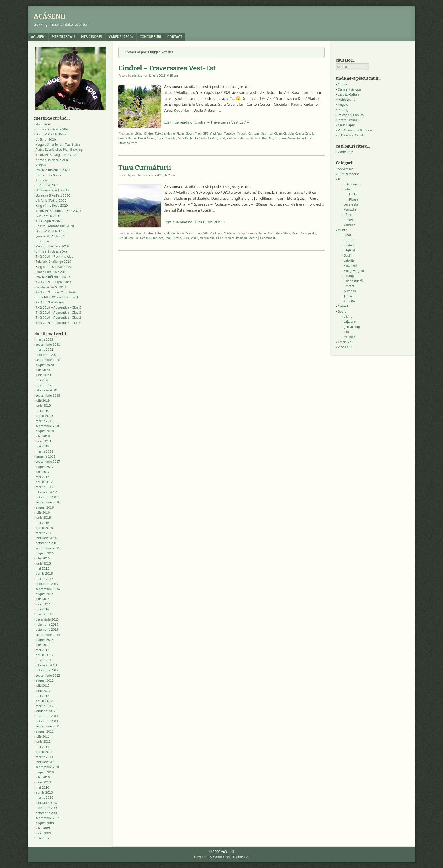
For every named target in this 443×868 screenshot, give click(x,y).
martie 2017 (44, 487)
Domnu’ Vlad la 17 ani (51, 231)
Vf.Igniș (41, 165)
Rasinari (242, 238)
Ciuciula (289, 133)
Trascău (349, 301)
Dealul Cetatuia (129, 238)
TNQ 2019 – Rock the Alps (54, 256)
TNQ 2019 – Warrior (50, 302)
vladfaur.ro (43, 124)
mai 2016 (43, 523)
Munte (171, 133)
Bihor (347, 235)
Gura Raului (185, 138)
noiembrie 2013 (47, 624)
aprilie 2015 (44, 573)
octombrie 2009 (47, 813)
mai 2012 (42, 696)
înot (346, 332)
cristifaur (138, 76)
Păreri (348, 215)
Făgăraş (350, 250)
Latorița (349, 260)
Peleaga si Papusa (351, 115)
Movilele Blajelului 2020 (53, 170)
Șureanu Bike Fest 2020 (53, 195)
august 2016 (45, 507)
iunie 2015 (43, 563)
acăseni (38, 37)
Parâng (343, 110)
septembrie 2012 (48, 675)
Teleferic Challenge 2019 (53, 261)
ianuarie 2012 (45, 711)
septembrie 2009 (48, 818)
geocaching (352, 327)
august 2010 (45, 772)
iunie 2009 (43, 833)
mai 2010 (43, 787)
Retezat (349, 286)
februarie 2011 (46, 762)
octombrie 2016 (47, 497)
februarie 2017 (46, 492)
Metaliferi (350, 265)
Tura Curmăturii (145, 168)
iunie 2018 (43, 441)
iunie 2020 (43, 375)
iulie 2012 (43, 685)
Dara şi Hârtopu (349, 89)
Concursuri (150, 37)
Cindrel (149, 133)
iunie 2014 (43, 604)
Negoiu (343, 105)
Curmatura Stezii (279, 233)
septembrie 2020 (48, 360)
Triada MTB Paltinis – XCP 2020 (58, 211)
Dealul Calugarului (304, 233)
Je (164, 133)
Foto (158, 133)
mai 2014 (42, 609)
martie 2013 (44, 660)
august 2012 (45, 680)
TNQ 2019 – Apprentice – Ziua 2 (58, 312)
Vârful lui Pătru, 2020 (51, 200)
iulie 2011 (43, 736)
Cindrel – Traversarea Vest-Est (167, 68)
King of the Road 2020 (52, 205)
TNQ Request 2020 (49, 221)
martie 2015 (44, 579)
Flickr (353, 194)
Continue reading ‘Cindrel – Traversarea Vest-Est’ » (206, 122)
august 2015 (45, 553)
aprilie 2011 (44, 752)
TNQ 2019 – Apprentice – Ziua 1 (58, 317)
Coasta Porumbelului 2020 (55, 226)
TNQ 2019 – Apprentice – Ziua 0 (58, 323)
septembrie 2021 (48, 344)
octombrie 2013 (47, 629)
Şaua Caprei (347, 125)
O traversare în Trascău (52, 190)
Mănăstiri (350, 209)
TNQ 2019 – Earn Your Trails (56, 292)
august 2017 (45, 467)
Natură (343, 306)
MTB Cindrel (92, 37)
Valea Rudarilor (299, 138)
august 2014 (45, 594)
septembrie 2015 (48, 548)
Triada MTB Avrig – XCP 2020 (57, 155)
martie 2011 (44, 757)
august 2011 (45, 731)
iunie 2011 (43, 741)
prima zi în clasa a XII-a (52, 129)
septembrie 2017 (48, 461)
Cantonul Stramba (260, 133)
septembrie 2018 (48, 426)
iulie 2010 (43, 777)
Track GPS (202, 133)
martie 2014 (44, 614)
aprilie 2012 (44, 701)
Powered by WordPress (212, 857)
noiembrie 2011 (47, 716)
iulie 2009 (43, 828)
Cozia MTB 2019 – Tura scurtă (57, 297)
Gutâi (347, 255)
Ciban (278, 133)
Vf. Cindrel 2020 (47, 185)
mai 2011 (42, 747)
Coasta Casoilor (306, 133)
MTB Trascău (63, 37)
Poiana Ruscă (353, 281)
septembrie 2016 (48, 502)
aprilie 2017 (44, 482)
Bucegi (348, 240)
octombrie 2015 (47, 543)
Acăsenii (50, 16)
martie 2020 (44, 385)
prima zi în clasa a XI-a (52, 160)
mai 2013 (42, 650)
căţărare (350, 321)
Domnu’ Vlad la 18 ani (52, 134)
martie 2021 (44, 349)
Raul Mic (268, 138)
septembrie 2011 (48, 726)
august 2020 (45, 365)
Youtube (229, 133)
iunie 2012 (43, 691)
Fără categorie (348, 174)
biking (139, 133)
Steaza (253, 238)
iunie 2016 (43, 517)
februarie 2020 (46, 390)
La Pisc (213, 138)
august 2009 (45, 823)
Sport (190, 133)
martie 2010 (44, 797)
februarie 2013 (46, 665)
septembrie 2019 (48, 395)
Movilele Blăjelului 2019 (53, 277)
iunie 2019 (43, 405)
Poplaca (256, 138)
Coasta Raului (127, 138)
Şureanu (350, 291)
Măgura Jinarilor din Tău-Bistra (58, 144)
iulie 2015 (43, 558)
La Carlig (201, 138)
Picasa (180, 133)
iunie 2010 (43, 782)
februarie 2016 (46, 538)
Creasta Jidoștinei (48, 175)
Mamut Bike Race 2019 (52, 246)
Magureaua (207, 238)
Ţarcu (348, 296)
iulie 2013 (43, 645)
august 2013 (45, 640)
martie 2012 (44, 706)
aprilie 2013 (44, 655)
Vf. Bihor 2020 (46, 139)
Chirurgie (42, 241)
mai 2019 (42, 411)
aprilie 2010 (44, 792)
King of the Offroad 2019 (53, 267)
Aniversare (346, 169)
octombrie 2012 (47, 670)
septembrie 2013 (48, 635)
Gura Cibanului (166, 138)
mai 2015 (42, 568)
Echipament (352, 184)
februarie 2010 (46, 803)
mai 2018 (43, 446)
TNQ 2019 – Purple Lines (53, 282)
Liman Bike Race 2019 (52, 272)
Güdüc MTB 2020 (48, 216)
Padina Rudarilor (238, 138)
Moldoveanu (347, 99)
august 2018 (45, 431)
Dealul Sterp (173, 238)
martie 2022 (44, 339)
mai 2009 (43, 838)
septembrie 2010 (48, 767)
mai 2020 (43, 380)
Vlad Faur (216, 133)
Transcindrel (44, 180)
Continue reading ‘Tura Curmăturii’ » (195, 222)
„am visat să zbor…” (50, 236)
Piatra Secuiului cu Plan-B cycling (59, 149)
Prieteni (349, 220)
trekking (350, 337)
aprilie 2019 (44, 416)
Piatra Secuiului (349, 120)
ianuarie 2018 (46, 456)
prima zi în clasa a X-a (51, 251)
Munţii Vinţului (354, 271)
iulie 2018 (43, 436)
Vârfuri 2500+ (121, 37)
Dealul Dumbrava (152, 238)
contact (175, 37)
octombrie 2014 (47, 584)
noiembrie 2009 (47, 808)
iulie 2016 (43, 512)
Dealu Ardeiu (147, 138)
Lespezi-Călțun (348, 94)
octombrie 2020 (47, 355)
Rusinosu (281, 138)
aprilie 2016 (44, 528)
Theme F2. (241, 857)
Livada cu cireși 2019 (51, 287)
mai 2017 (42, 477)
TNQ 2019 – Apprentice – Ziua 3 (58, 307)
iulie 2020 (43, 370)
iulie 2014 (43, 599)
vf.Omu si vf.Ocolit (351, 135)
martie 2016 (44, 533)
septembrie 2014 (48, 589)
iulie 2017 (43, 472)
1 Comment (267, 238)
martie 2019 (44, 421)
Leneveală (351, 204)
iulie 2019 (43, 400)
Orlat (222, 138)
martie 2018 (44, 451)
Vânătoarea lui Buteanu (355, 130)
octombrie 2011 (47, 721)
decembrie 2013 (47, 619)
